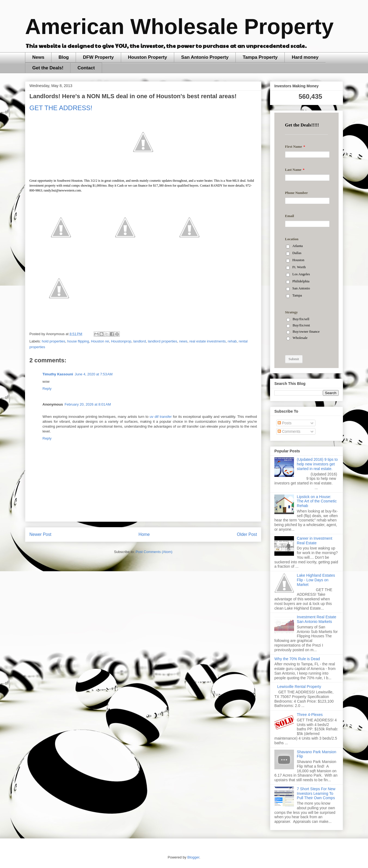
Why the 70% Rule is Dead (297, 659)
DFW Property (98, 57)
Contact (86, 68)
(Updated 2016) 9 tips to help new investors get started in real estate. (317, 464)
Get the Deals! (48, 68)
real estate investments (208, 341)
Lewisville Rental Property (299, 687)
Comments (289, 431)
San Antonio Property (205, 57)
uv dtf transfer (161, 417)
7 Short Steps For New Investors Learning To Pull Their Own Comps (316, 793)
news (183, 341)
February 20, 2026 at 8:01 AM (88, 404)
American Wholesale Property (179, 27)
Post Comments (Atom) (154, 552)
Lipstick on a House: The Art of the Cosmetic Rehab (317, 501)
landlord (140, 341)
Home (144, 534)
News (38, 57)
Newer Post (40, 534)
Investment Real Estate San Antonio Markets (317, 619)
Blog (64, 57)
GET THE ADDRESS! (61, 108)
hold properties (54, 341)
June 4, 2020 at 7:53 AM (93, 374)
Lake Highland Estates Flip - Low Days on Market (316, 580)
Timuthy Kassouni (58, 374)
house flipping (78, 341)
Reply (47, 389)
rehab (232, 341)
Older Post (247, 534)
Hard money (305, 57)
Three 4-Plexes (310, 715)
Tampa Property (260, 57)
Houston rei (100, 341)
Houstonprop (121, 341)
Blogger (193, 857)
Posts (285, 423)
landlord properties (162, 341)
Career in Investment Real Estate (315, 541)
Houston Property (148, 57)
